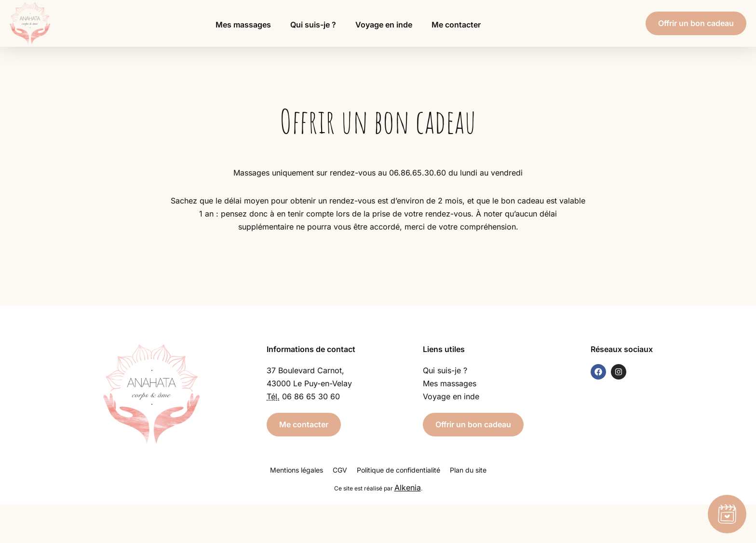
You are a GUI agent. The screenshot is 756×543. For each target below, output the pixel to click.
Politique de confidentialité (398, 470)
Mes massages (243, 25)
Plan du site (468, 470)
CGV (340, 470)
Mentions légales (297, 470)
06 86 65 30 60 (311, 396)
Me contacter (456, 25)
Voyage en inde (384, 25)
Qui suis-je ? (313, 25)
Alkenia (408, 488)
